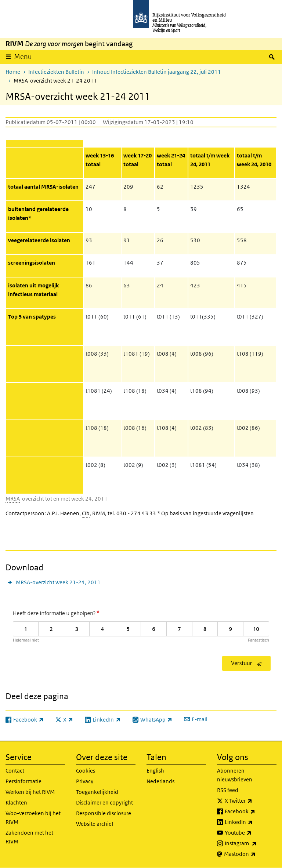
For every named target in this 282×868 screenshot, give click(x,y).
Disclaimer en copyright (104, 802)
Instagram (251, 843)
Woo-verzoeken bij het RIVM (33, 818)
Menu (23, 57)
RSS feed (228, 790)
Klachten (16, 802)
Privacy (85, 781)
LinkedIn (251, 822)
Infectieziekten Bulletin (56, 72)
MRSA (13, 499)
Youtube (251, 833)
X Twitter (251, 801)
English (155, 771)
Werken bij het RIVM (30, 792)
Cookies (86, 771)
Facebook (251, 811)
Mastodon (250, 854)
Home (13, 72)
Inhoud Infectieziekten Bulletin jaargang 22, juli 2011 (157, 72)
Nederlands (160, 781)
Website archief (95, 824)
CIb (86, 513)
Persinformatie (23, 781)
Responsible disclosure (104, 813)
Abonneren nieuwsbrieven (235, 775)
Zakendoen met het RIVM (29, 837)
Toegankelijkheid (97, 792)
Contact (15, 771)
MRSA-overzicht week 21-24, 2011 (58, 582)
